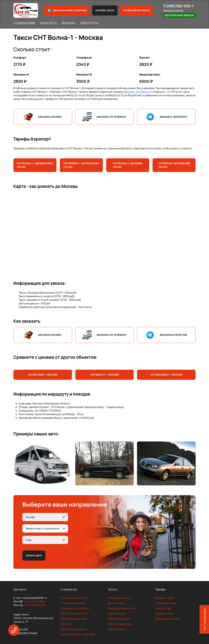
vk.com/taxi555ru (35, 601)
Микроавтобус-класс (168, 619)
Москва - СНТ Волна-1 (138, 92)
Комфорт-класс (165, 598)
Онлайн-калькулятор (74, 613)
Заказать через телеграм (67, 11)
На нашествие (117, 629)
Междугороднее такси (122, 608)
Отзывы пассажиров (73, 603)
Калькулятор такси (137, 10)
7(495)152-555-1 (178, 6)
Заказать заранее (119, 619)
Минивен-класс (165, 613)
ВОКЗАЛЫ (69, 23)
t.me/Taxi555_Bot (35, 605)
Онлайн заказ (105, 10)
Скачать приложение (74, 629)
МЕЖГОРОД (49, 23)
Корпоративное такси (74, 619)
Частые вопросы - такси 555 (78, 634)
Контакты (66, 624)
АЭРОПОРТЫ (89, 23)
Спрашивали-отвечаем (75, 608)
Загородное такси (119, 598)
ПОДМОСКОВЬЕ (24, 23)
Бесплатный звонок (179, 15)
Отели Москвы (117, 613)
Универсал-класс (166, 603)
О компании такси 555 (74, 598)
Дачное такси (116, 603)
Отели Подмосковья (120, 624)
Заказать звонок (173, 10)
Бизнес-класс (164, 608)
